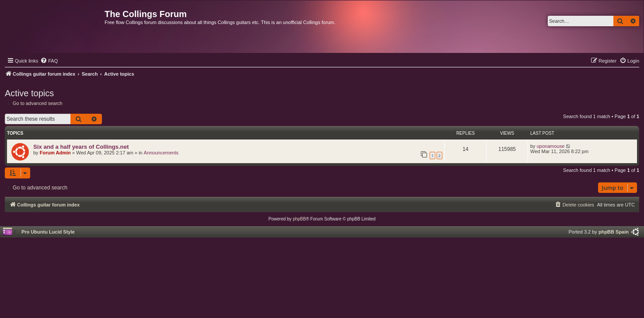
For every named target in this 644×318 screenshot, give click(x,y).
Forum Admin (55, 153)
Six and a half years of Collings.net (81, 147)
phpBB (299, 219)
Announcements (161, 153)
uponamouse (551, 146)
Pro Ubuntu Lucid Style (48, 232)
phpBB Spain (614, 232)
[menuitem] (49, 61)
